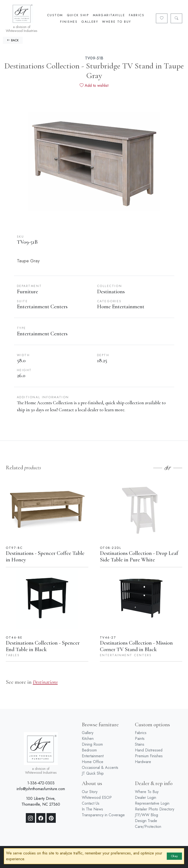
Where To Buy (117, 22)
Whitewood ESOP (97, 798)
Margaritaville (109, 15)
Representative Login (152, 803)
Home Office (93, 762)
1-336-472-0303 (41, 783)
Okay (174, 856)
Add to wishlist (94, 85)
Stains (140, 744)
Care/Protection (148, 827)
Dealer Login (146, 798)
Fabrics (137, 15)
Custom (55, 15)
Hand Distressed (149, 750)
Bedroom (89, 750)
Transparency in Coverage (103, 815)
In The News (92, 809)
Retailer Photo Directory (155, 809)
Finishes (69, 22)
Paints (140, 739)
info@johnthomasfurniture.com (41, 789)
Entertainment (93, 756)
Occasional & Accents (100, 768)
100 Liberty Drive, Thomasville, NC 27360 (41, 801)
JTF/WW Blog (146, 815)
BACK (13, 40)
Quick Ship (78, 15)
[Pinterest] (51, 818)
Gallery (90, 22)
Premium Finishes (149, 756)
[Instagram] (30, 818)
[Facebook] (41, 818)
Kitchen (88, 739)
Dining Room (92, 744)
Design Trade (146, 821)
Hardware (143, 762)
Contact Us (91, 803)
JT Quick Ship (93, 773)
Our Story (90, 792)
